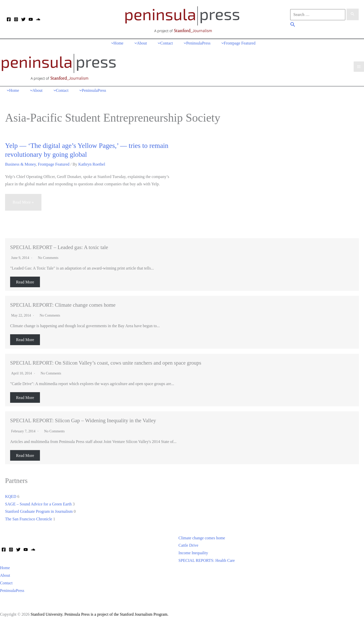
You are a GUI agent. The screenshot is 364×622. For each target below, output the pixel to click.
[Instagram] (16, 20)
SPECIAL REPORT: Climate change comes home (63, 304)
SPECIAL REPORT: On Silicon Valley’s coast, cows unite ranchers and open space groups (106, 361)
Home (5, 567)
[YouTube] (31, 20)
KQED (11, 495)
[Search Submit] (353, 14)
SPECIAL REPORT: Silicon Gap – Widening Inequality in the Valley (83, 419)
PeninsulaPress (12, 589)
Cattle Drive (188, 544)
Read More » (23, 203)
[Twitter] (23, 20)
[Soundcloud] (38, 20)
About (5, 574)
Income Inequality (193, 552)
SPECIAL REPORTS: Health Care (207, 559)
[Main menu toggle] (359, 66)
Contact (6, 582)
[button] (293, 25)
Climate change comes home (202, 537)
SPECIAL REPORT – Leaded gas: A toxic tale (59, 246)
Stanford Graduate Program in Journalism (39, 510)
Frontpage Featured (54, 163)
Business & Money (20, 163)
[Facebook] (9, 20)
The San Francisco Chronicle (29, 518)
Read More (25, 281)
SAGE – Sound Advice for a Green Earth (38, 503)
